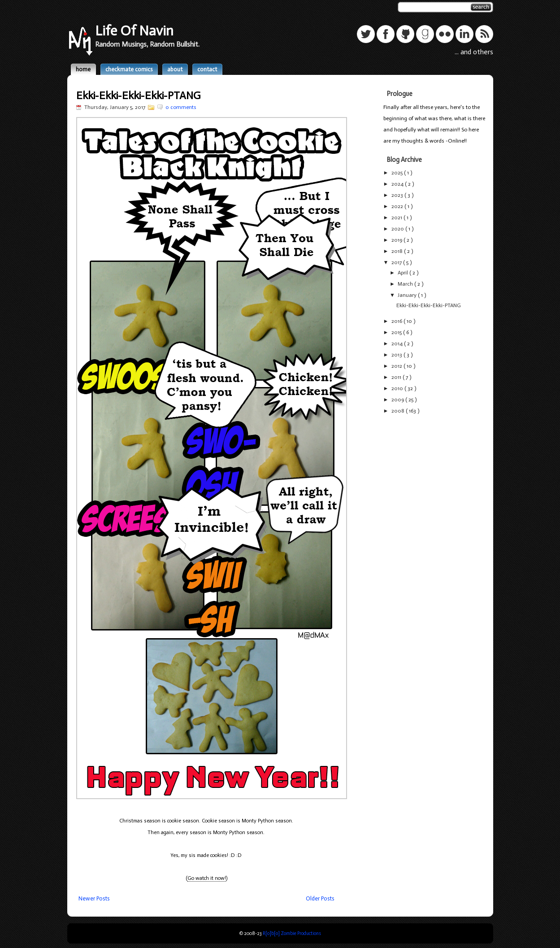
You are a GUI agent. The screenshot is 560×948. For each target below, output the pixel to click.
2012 (397, 366)
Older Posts (320, 898)
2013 (397, 355)
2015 (397, 332)
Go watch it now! (207, 878)
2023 (398, 195)
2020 (398, 229)
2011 (397, 377)
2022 (398, 206)
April (404, 273)
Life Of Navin (134, 31)
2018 (398, 251)
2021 (397, 217)
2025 (398, 173)
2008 (399, 411)
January (408, 295)
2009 (398, 400)
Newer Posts (94, 898)
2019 (397, 240)
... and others (474, 52)
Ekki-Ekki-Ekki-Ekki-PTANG (138, 95)
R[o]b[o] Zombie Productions (292, 933)
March (406, 284)
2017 (397, 262)
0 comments (181, 107)
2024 (398, 184)
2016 (397, 321)
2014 (398, 344)
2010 (398, 388)
